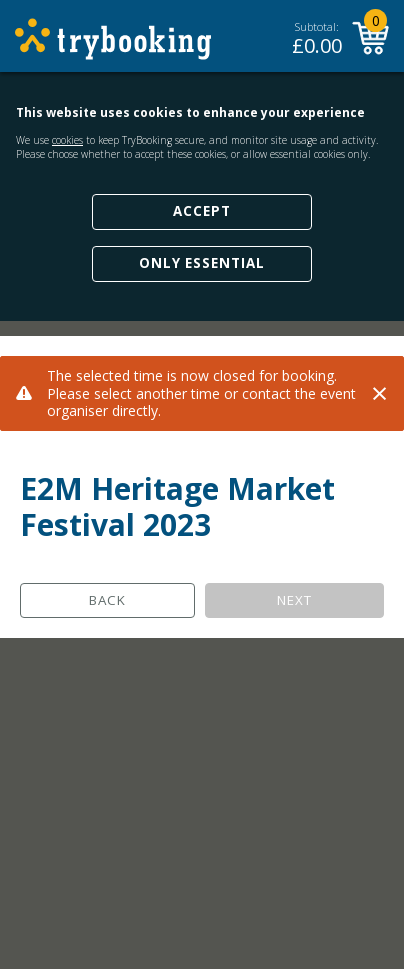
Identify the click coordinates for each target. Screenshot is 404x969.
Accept (202, 211)
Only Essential (202, 263)
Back (107, 600)
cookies (67, 140)
